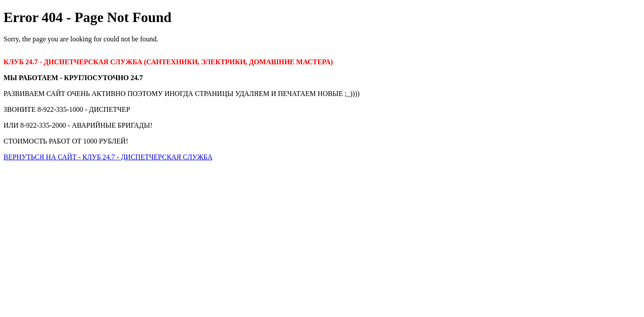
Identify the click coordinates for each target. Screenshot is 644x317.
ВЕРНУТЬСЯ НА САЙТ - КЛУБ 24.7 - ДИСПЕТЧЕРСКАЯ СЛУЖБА (108, 157)
